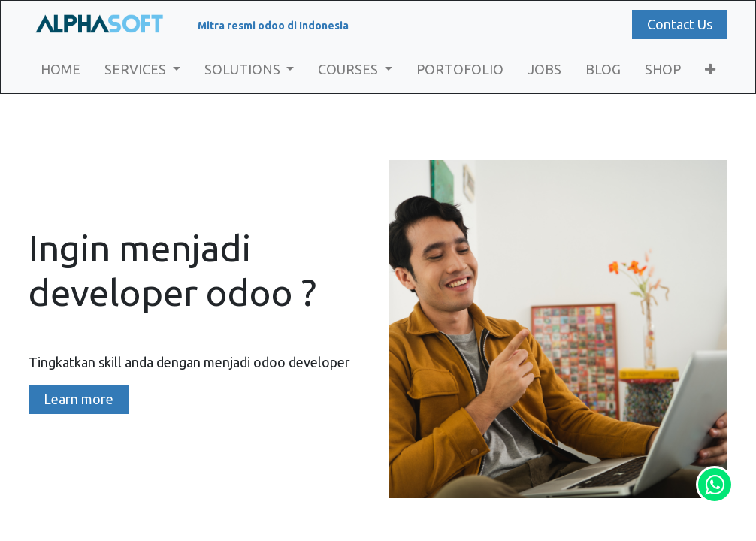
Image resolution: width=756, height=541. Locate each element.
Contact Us (680, 24)
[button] (710, 70)
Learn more (79, 399)
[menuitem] (60, 70)
